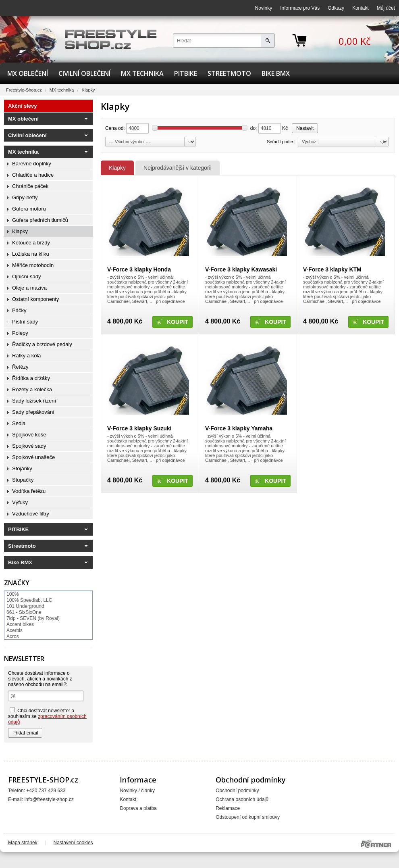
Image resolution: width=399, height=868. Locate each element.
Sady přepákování (33, 412)
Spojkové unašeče (33, 457)
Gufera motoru (29, 209)
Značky (17, 583)
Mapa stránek (23, 843)
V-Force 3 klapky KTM (332, 269)
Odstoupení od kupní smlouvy (248, 817)
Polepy (20, 333)
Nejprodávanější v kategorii (178, 168)
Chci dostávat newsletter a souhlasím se (47, 716)
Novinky (264, 8)
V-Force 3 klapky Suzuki (139, 428)
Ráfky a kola (27, 356)
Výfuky (20, 502)
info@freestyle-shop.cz (49, 799)
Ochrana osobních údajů (242, 799)
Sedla (19, 423)
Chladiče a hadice (33, 175)
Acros (13, 636)
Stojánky (22, 468)
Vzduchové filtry (31, 514)
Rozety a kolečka (32, 389)
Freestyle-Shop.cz (24, 90)
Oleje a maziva (29, 288)
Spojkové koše (29, 435)
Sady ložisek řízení (34, 401)
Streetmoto (229, 73)
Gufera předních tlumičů (40, 220)
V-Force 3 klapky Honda (139, 269)
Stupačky (23, 480)
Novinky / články (137, 791)
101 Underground (25, 606)
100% (13, 594)
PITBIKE (186, 73)
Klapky (117, 168)
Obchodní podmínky (237, 791)
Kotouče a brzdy (31, 243)
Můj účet (386, 8)
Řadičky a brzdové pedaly (42, 344)
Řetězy (20, 367)
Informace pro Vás (300, 8)
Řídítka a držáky (31, 378)
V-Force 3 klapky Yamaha (239, 428)
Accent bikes (20, 624)
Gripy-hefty (25, 197)
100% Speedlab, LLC (29, 600)
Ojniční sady (27, 276)
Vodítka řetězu (29, 491)
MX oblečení (28, 73)
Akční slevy (23, 106)
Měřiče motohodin (33, 265)
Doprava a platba (138, 808)
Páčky (19, 310)
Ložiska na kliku (31, 254)
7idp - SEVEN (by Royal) (33, 618)
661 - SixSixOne (24, 612)
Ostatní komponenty (35, 299)
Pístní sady (25, 322)
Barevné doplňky (32, 164)
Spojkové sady (29, 446)
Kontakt (361, 8)
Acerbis (15, 630)
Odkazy (336, 8)
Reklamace (228, 808)
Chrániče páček (30, 186)
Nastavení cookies (73, 843)
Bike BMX (276, 73)
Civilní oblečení (84, 73)
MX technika (142, 73)
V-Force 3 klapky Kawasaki (241, 269)
